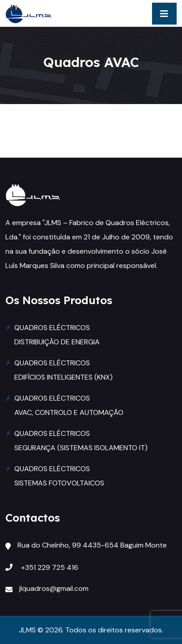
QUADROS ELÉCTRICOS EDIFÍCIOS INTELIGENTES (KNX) (63, 370)
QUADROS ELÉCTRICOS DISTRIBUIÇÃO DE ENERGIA (57, 335)
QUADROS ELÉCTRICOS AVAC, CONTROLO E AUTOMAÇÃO (69, 405)
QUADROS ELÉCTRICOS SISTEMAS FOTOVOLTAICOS (59, 476)
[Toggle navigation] (164, 14)
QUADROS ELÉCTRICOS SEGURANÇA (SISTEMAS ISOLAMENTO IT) (81, 441)
